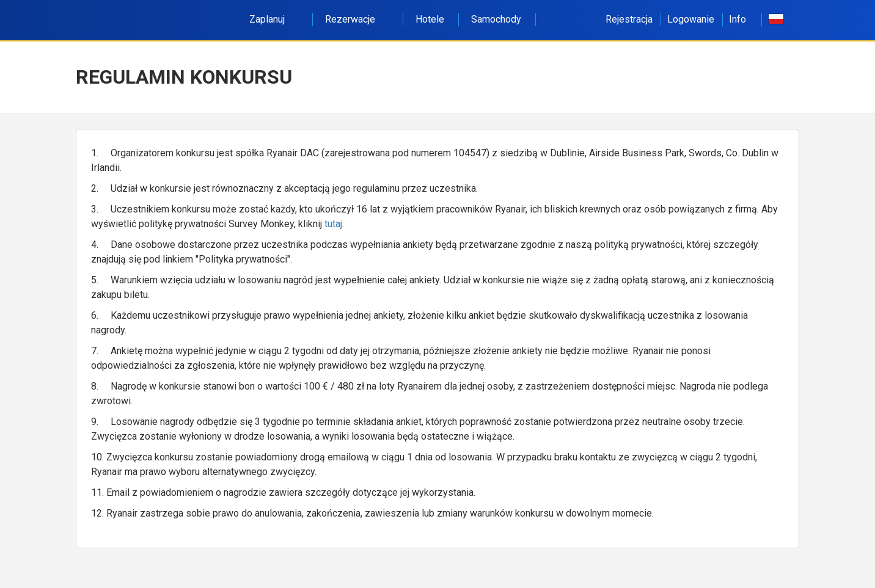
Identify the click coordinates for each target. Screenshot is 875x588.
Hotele (430, 19)
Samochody (496, 19)
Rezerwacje (357, 19)
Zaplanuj (274, 19)
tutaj (333, 224)
